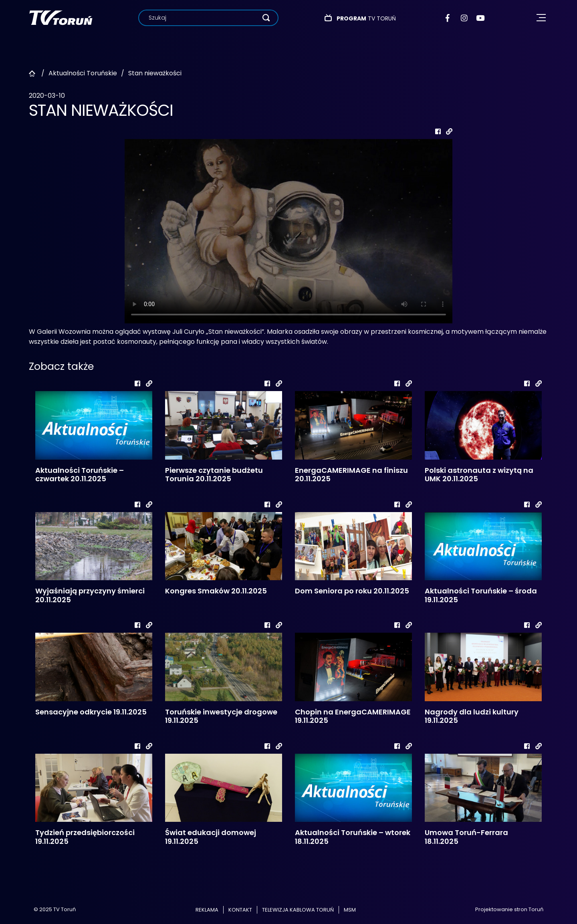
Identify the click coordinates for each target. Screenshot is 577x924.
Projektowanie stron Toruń (509, 909)
